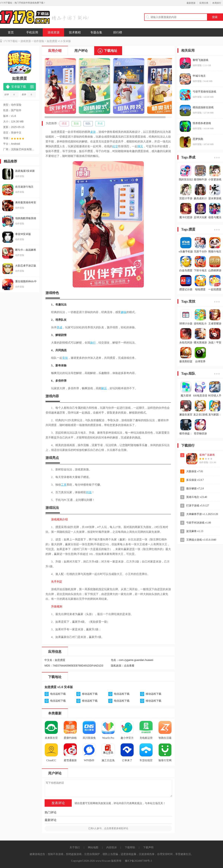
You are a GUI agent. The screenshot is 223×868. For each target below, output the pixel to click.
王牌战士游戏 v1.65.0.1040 (201, 540)
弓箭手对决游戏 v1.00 (199, 523)
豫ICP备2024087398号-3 (138, 861)
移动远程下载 (90, 694)
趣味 (124, 312)
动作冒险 (39, 41)
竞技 (76, 124)
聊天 (140, 146)
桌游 (93, 132)
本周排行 (217, 3)
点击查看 (129, 666)
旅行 (93, 343)
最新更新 (191, 3)
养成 (100, 124)
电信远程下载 (58, 694)
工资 (64, 485)
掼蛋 (64, 124)
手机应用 (32, 32)
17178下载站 (10, 41)
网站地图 (93, 847)
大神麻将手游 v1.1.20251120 (202, 514)
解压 (104, 388)
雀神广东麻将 (207, 455)
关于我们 (75, 847)
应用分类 (204, 3)
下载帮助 (130, 847)
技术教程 (75, 32)
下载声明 (148, 847)
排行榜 (118, 32)
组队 (88, 124)
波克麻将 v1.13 (195, 531)
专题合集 (96, 32)
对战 (89, 492)
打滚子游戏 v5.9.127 (198, 506)
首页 (11, 32)
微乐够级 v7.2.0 (195, 489)
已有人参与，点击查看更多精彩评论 (108, 828)
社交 (115, 146)
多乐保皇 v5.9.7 (195, 480)
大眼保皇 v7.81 (195, 471)
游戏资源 (54, 32)
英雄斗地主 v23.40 (197, 497)
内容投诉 (111, 847)
